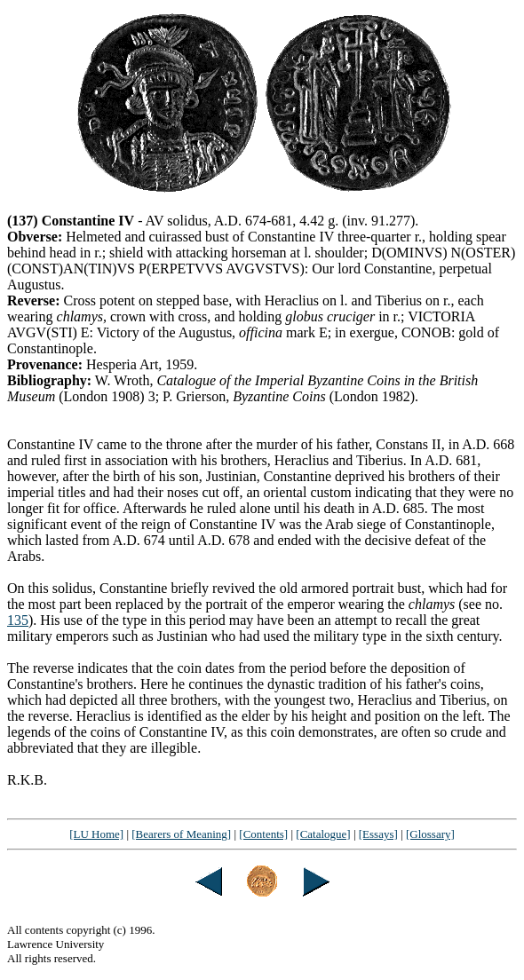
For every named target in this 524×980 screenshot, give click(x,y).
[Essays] (378, 834)
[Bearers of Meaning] (181, 834)
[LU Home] (96, 834)
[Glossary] (430, 834)
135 (18, 620)
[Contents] (263, 834)
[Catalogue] (323, 834)
